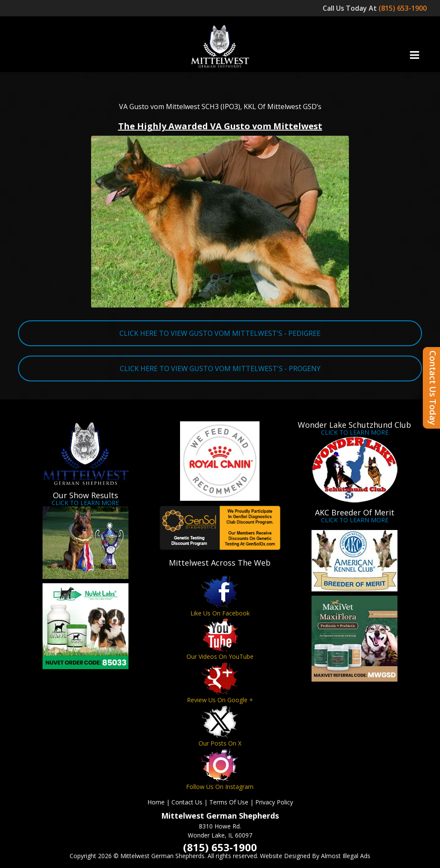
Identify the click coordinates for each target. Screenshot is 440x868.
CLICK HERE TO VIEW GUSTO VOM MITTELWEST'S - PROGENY (220, 369)
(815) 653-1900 (403, 8)
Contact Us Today (433, 388)
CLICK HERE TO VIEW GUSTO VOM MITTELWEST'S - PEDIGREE (220, 333)
